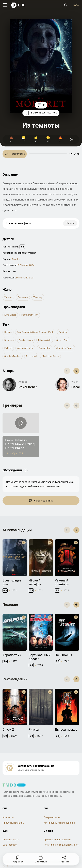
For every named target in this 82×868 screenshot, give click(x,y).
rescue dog (45, 348)
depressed (31, 356)
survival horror (26, 340)
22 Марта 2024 (26, 266)
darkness (9, 340)
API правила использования (59, 823)
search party (62, 340)
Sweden (16, 259)
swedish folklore (13, 356)
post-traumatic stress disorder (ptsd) (35, 332)
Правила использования (57, 840)
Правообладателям (13, 823)
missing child (45, 340)
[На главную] (19, 6)
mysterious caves (50, 356)
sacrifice (63, 332)
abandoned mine (25, 348)
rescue (8, 332)
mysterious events (64, 348)
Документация (52, 818)
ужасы (8, 298)
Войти (76, 5)
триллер (38, 298)
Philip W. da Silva (25, 278)
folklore (8, 348)
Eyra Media (10, 315)
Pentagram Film (30, 315)
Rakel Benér (28, 387)
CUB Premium (10, 845)
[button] (76, 371)
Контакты (8, 818)
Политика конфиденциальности (61, 845)
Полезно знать (11, 840)
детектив (23, 298)
